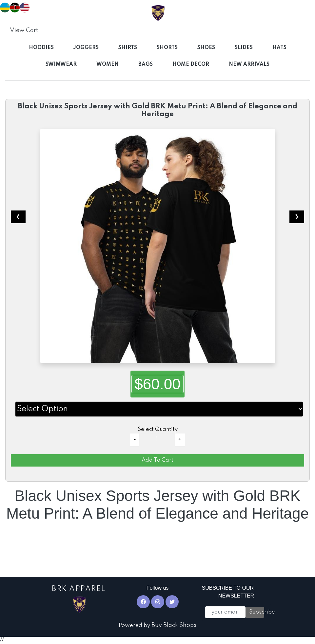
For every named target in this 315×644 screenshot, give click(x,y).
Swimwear (61, 64)
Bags (146, 64)
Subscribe (257, 612)
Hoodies (41, 48)
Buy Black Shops (174, 625)
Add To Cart (157, 460)
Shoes (206, 48)
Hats (279, 48)
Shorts (167, 48)
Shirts (128, 48)
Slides (244, 48)
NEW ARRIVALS (249, 64)
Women (108, 64)
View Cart (24, 30)
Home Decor (191, 64)
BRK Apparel (79, 599)
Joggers (86, 48)
